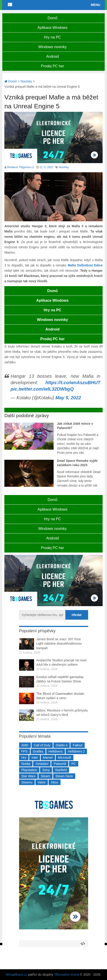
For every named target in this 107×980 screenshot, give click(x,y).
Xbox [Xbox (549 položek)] (55, 782)
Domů (53, 18)
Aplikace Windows (52, 28)
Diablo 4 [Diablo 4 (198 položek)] (62, 745)
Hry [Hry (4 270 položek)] (24, 758)
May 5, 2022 (68, 398)
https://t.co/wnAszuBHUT (73, 383)
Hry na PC (52, 37)
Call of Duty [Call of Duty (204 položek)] (42, 745)
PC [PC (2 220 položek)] (74, 764)
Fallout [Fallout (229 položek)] (78, 745)
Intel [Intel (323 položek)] (35, 758)
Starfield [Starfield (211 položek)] (61, 770)
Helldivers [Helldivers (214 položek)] (56, 751)
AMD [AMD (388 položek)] (25, 745)
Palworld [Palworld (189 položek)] (60, 764)
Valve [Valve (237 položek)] (42, 782)
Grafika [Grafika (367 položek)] (38, 751)
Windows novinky (52, 47)
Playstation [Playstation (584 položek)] (29, 770)
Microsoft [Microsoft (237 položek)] (65, 758)
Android (52, 56)
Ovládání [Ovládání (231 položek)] (42, 764)
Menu (95, 5)
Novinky (64, 167)
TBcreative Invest (67, 975)
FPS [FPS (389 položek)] (25, 751)
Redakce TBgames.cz (21, 167)
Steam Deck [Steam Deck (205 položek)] (64, 776)
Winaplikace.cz (16, 975)
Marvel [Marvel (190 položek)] (48, 758)
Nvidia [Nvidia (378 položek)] (26, 764)
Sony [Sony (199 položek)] (46, 770)
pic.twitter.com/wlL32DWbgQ (42, 389)
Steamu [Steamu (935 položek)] (27, 782)
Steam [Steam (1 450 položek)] (45, 776)
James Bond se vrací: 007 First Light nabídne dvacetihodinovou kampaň (59, 644)
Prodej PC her (53, 66)
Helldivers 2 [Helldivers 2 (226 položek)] (76, 751)
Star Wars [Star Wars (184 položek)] (29, 776)
